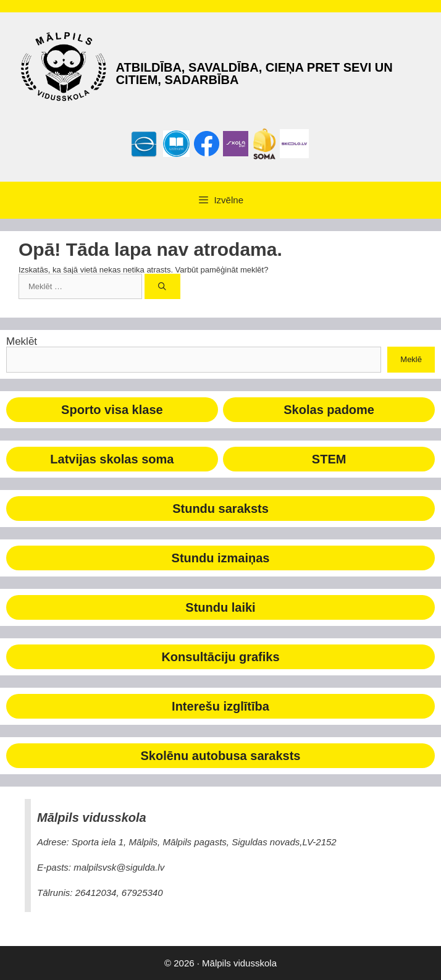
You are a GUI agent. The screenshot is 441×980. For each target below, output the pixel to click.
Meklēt (22, 341)
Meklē (411, 359)
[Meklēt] (163, 287)
